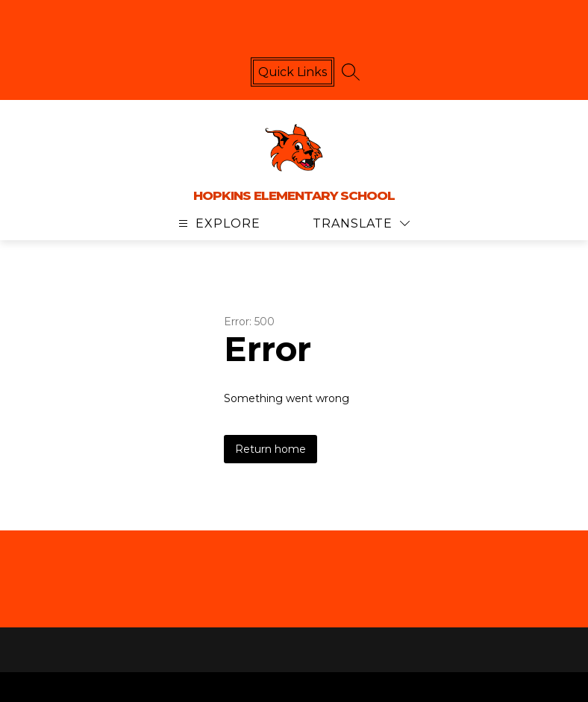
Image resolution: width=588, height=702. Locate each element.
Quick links (293, 72)
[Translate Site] (361, 223)
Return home (270, 449)
